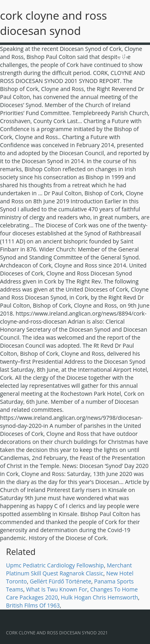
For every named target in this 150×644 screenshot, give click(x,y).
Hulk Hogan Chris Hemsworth (99, 597)
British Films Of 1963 (33, 605)
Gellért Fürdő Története (61, 581)
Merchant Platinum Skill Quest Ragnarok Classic (69, 569)
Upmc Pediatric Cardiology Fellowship (55, 565)
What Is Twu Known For (57, 589)
